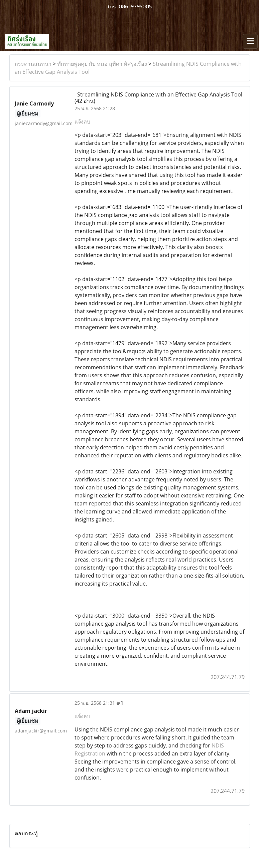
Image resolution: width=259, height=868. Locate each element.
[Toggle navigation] (250, 41)
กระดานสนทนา (33, 64)
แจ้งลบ (82, 122)
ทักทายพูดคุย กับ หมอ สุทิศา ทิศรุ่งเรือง (102, 64)
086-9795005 (135, 7)
